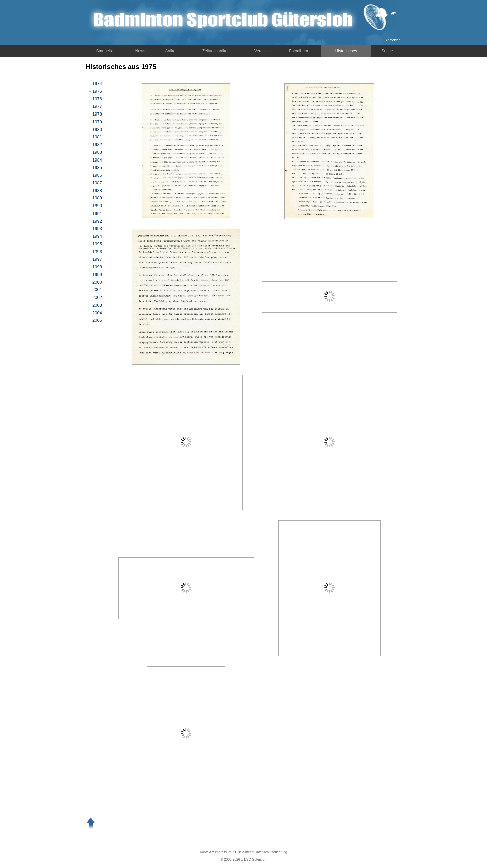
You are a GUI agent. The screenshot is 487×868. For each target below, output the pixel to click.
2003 (97, 305)
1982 (97, 145)
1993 (97, 229)
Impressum (223, 852)
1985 (97, 167)
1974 (97, 83)
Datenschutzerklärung (271, 852)
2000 (97, 282)
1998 (97, 267)
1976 (97, 99)
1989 (97, 198)
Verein (260, 51)
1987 (97, 183)
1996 (97, 252)
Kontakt (206, 852)
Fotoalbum (298, 51)
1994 (97, 236)
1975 (97, 91)
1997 (97, 259)
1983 (97, 152)
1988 (97, 191)
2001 (97, 290)
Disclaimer (243, 852)
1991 (97, 213)
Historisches (346, 51)
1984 (97, 160)
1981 (97, 137)
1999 (97, 275)
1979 (97, 122)
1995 (97, 244)
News (140, 51)
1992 (97, 221)
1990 (97, 206)
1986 (97, 175)
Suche (387, 51)
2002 (97, 297)
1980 (97, 129)
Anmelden (393, 40)
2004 (97, 313)
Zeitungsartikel (215, 51)
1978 (97, 114)
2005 (97, 320)
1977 (97, 106)
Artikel (171, 51)
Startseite (105, 51)
